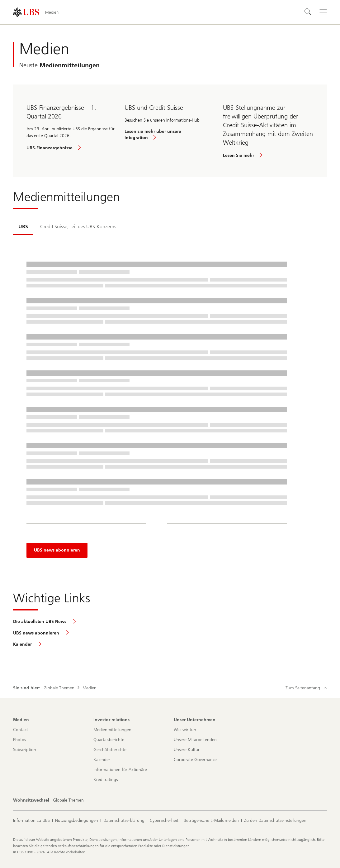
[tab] (23, 227)
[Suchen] (308, 12)
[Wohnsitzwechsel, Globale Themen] (68, 800)
